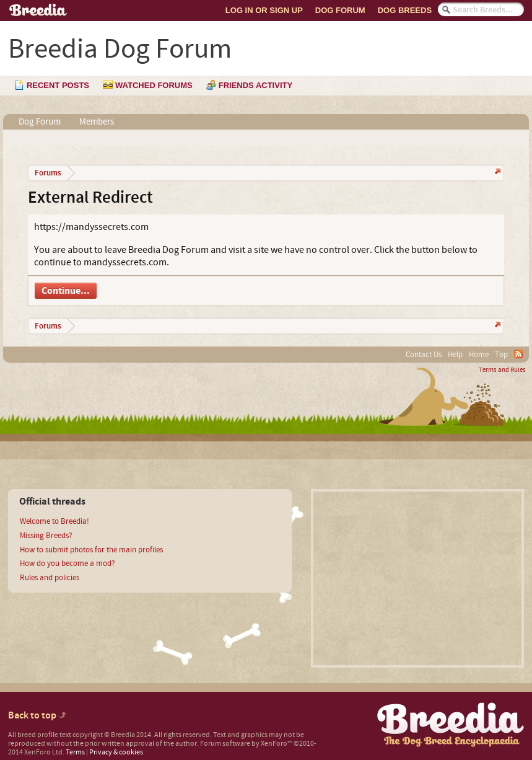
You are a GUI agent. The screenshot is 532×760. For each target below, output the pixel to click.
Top (501, 355)
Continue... (66, 291)
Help (455, 355)
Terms (75, 752)
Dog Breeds (405, 10)
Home (479, 355)
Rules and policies (50, 578)
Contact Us (424, 355)
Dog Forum (340, 10)
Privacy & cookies (116, 752)
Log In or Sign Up (264, 10)
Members (97, 122)
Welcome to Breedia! (55, 521)
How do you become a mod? (68, 563)
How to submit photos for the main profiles (91, 550)
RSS (518, 354)
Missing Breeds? (46, 536)
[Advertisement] (417, 578)
